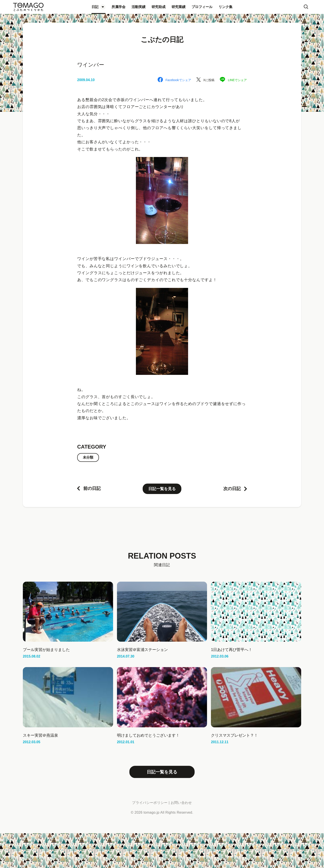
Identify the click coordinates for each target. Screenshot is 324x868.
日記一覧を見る (162, 489)
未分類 (88, 457)
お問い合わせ (181, 803)
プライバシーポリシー (150, 803)
